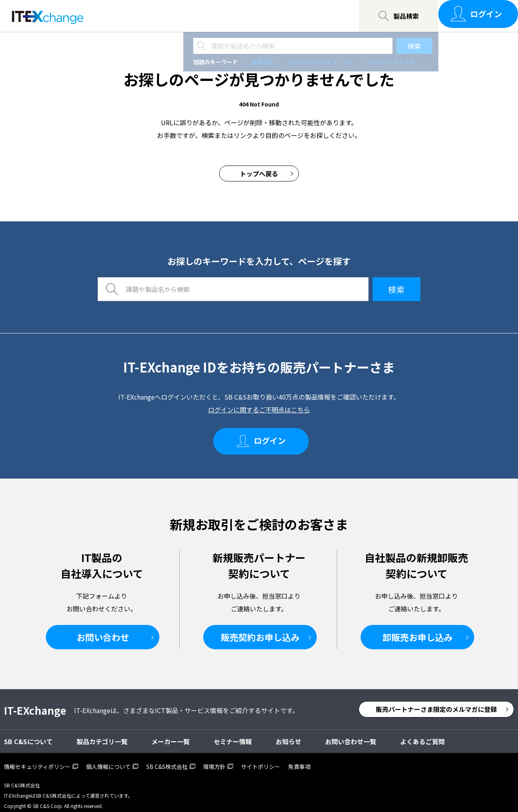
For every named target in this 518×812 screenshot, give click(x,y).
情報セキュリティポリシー (37, 759)
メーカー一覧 (171, 734)
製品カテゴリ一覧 (102, 734)
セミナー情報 (146, 16)
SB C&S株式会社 (167, 759)
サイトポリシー (261, 759)
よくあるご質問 (422, 734)
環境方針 (214, 759)
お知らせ (288, 734)
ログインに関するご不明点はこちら (259, 410)
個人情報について (108, 759)
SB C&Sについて (208, 16)
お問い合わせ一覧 (275, 16)
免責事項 (299, 759)
